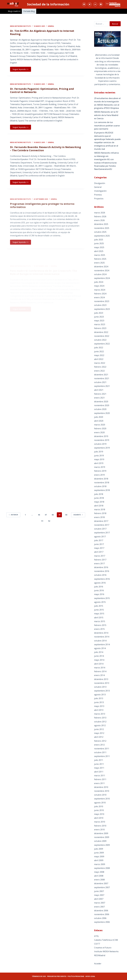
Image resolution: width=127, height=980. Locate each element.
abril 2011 (99, 772)
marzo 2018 (100, 509)
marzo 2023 (100, 324)
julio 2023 (99, 313)
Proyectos (99, 199)
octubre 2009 (100, 841)
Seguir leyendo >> (21, 69)
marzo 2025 (100, 255)
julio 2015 (99, 606)
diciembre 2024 (101, 267)
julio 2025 (99, 240)
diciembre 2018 (101, 479)
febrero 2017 (100, 560)
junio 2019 (99, 456)
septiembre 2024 (102, 278)
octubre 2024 (100, 274)
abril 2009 (99, 860)
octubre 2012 (100, 722)
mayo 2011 (99, 768)
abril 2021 (99, 390)
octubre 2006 (100, 918)
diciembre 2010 (101, 787)
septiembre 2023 (102, 309)
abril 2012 (99, 737)
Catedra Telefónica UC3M (106, 940)
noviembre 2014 (102, 637)
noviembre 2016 (102, 571)
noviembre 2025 (102, 228)
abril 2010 (99, 818)
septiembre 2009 (102, 845)
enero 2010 (99, 830)
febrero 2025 (100, 259)
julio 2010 (99, 806)
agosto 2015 (100, 602)
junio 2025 (99, 243)
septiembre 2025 (102, 236)
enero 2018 (99, 517)
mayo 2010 (99, 814)
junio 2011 (99, 764)
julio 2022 (99, 348)
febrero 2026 (100, 216)
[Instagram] (101, 4)
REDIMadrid (100, 955)
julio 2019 (99, 452)
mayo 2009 (99, 856)
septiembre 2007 (102, 887)
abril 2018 (99, 506)
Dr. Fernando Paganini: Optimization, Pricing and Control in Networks (42, 95)
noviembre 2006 (102, 914)
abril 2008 (99, 876)
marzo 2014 (100, 668)
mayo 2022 (99, 355)
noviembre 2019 (102, 440)
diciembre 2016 (101, 567)
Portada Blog (29, 11)
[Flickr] (95, 4)
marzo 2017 (100, 556)
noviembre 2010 (102, 791)
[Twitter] (90, 4)
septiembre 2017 (102, 533)
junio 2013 (99, 702)
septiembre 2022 (102, 344)
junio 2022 (99, 351)
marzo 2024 (100, 290)
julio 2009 (99, 849)
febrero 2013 (100, 718)
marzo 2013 (100, 714)
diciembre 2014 (101, 633)
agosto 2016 (100, 583)
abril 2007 (99, 899)
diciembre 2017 (101, 521)
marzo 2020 (100, 425)
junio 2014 (99, 656)
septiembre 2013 (102, 691)
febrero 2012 (100, 741)
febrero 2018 (100, 513)
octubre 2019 (100, 444)
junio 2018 (99, 498)
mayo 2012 (99, 733)
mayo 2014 (99, 660)
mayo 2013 (99, 706)
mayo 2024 (99, 286)
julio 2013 (99, 698)
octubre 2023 (100, 305)
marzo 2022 (100, 363)
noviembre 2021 (102, 378)
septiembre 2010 (102, 799)
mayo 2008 (99, 872)
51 (42, 521)
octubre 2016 (100, 575)
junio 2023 (99, 317)
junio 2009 (99, 853)
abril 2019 (99, 463)
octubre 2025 (100, 232)
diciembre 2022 (101, 332)
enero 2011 (99, 783)
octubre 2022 (100, 340)
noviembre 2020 (102, 405)
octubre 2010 (100, 795)
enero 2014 (99, 675)
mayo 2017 (99, 548)
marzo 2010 (100, 822)
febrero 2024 (100, 294)
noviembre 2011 (102, 749)
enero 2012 (99, 745)
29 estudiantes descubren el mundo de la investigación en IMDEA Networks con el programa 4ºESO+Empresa (107, 103)
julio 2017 (99, 540)
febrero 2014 (100, 671)
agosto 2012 (100, 725)
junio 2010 (99, 810)
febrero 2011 (100, 779)
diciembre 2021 (101, 375)
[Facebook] (84, 4)
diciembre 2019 (101, 436)
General (51, 27)
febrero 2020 (100, 428)
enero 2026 (99, 220)
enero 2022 (99, 371)
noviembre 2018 (102, 483)
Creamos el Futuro (103, 948)
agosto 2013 (100, 695)
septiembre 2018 (102, 490)
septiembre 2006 (102, 922)
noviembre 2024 (102, 270)
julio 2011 (99, 760)
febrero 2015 (100, 625)
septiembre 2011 (102, 756)
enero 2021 (99, 398)
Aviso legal (90, 976)
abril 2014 (99, 664)
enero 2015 (99, 629)
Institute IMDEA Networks (106, 951)
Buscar (115, 24)
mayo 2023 (99, 321)
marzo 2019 (100, 467)
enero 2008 (99, 880)
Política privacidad (76, 976)
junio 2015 (99, 610)
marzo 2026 (100, 213)
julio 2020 (99, 417)
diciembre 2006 (101, 911)
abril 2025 (99, 251)
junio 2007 (99, 891)
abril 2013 (99, 710)
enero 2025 (99, 263)
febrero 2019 (100, 471)
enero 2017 (99, 563)
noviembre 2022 (102, 336)
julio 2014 (99, 652)
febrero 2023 (100, 328)
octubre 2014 (100, 641)
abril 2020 (99, 421)
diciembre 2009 (101, 833)
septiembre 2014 (102, 644)
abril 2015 (99, 618)
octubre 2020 (100, 409)
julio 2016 (99, 587)
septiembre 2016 (102, 579)
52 (49, 521)
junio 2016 (99, 590)
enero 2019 (99, 475)
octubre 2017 (100, 529)
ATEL (97, 936)
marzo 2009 (100, 864)
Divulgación (100, 183)
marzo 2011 (100, 776)
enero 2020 (99, 432)
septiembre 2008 (102, 868)
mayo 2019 (99, 459)
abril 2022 (99, 359)
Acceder (98, 964)
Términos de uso (39, 976)
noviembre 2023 (102, 301)
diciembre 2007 (101, 883)
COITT (97, 944)
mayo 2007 (99, 895)
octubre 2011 (100, 752)
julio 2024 (99, 282)
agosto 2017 (100, 537)
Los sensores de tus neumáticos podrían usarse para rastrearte (107, 126)
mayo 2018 (99, 502)
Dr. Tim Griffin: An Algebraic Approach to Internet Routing (42, 33)
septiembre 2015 (102, 598)
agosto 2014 (100, 648)
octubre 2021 (100, 382)
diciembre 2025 (101, 224)
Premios (98, 195)
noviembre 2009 (102, 837)
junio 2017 (99, 544)
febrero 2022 (100, 367)
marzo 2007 (100, 903)
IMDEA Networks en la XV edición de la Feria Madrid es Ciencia (106, 115)
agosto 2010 (100, 803)
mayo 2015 (99, 614)
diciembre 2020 (101, 402)
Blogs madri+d (14, 11)
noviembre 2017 (102, 525)
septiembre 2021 (102, 386)
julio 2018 (99, 494)
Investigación (100, 191)
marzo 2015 (100, 621)
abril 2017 (99, 552)
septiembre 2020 (102, 413)
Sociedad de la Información (48, 4)
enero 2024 (99, 297)
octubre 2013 (100, 687)
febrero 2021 (100, 394)
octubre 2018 (100, 486)
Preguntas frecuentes (57, 976)
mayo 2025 (99, 247)
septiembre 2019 (102, 448)
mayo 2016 (99, 594)
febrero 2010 (100, 826)
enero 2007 (99, 907)
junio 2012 (99, 729)
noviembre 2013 (102, 683)
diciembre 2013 (101, 679)
